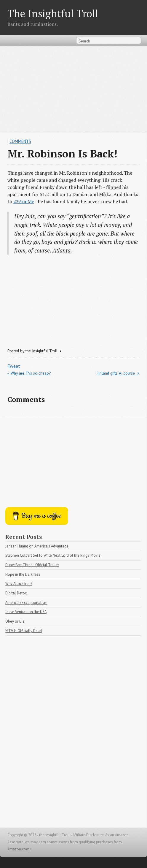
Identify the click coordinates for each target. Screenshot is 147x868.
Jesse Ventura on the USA (26, 612)
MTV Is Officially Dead (24, 631)
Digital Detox (16, 593)
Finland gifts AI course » (118, 373)
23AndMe (24, 201)
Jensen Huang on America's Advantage (37, 546)
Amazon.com (18, 849)
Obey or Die (15, 621)
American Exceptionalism (26, 603)
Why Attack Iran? (19, 584)
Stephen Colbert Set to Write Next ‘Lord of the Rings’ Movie (53, 555)
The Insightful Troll (53, 13)
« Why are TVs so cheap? (29, 373)
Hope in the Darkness (23, 574)
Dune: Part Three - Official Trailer (32, 565)
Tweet (14, 366)
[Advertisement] (73, 89)
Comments (20, 141)
